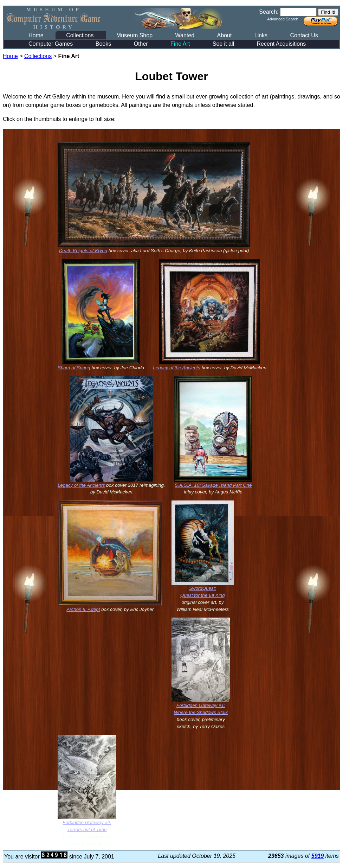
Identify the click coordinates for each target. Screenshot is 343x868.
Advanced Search (283, 19)
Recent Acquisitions (281, 44)
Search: (269, 12)
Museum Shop (134, 35)
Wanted (185, 35)
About (224, 35)
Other (141, 44)
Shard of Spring (74, 368)
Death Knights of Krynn (83, 251)
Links (261, 35)
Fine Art (180, 44)
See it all (223, 44)
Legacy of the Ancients (176, 368)
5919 (318, 856)
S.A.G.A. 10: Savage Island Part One (213, 485)
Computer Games (51, 44)
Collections (80, 35)
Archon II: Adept (83, 609)
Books (103, 44)
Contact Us (304, 35)
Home (36, 35)
